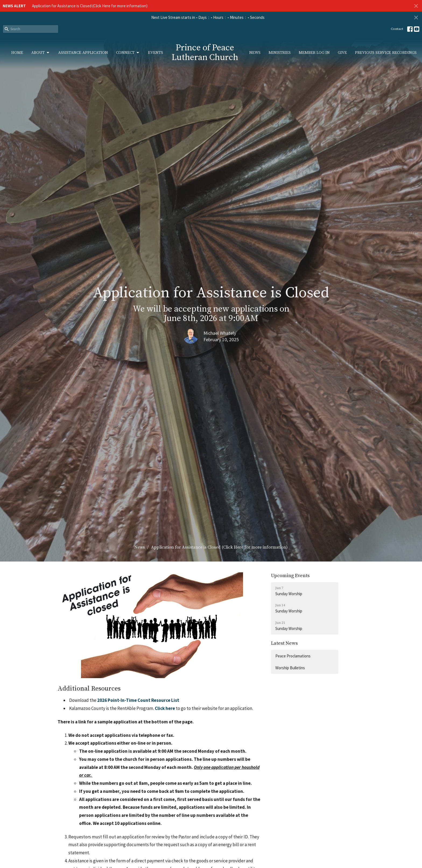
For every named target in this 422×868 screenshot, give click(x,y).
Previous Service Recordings (386, 53)
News (255, 53)
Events (156, 53)
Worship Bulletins (290, 668)
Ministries (280, 53)
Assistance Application (83, 53)
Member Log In (314, 53)
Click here (164, 708)
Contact (397, 29)
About (41, 53)
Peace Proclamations (293, 656)
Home (17, 53)
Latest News (284, 643)
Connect (128, 53)
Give (342, 53)
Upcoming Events (290, 576)
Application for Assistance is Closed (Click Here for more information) (90, 6)
